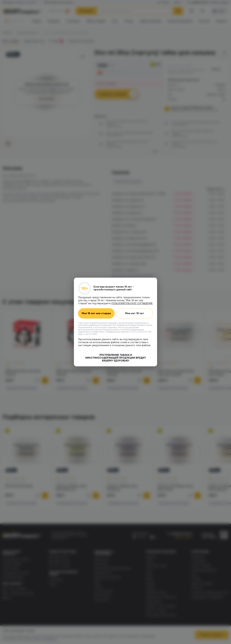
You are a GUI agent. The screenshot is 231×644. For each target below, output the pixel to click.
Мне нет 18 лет (135, 313)
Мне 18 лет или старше (96, 314)
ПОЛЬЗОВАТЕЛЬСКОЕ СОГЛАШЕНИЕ (132, 303)
